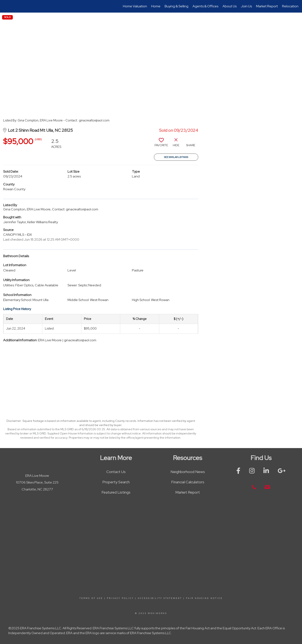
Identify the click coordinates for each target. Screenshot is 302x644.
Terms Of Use (91, 598)
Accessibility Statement (160, 598)
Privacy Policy (120, 598)
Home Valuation (135, 6)
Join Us (246, 6)
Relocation (290, 6)
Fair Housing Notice (204, 598)
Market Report (267, 6)
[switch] (161, 144)
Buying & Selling (176, 6)
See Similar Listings (176, 157)
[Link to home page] (5, 6)
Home (156, 6)
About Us (230, 6)
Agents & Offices (205, 6)
